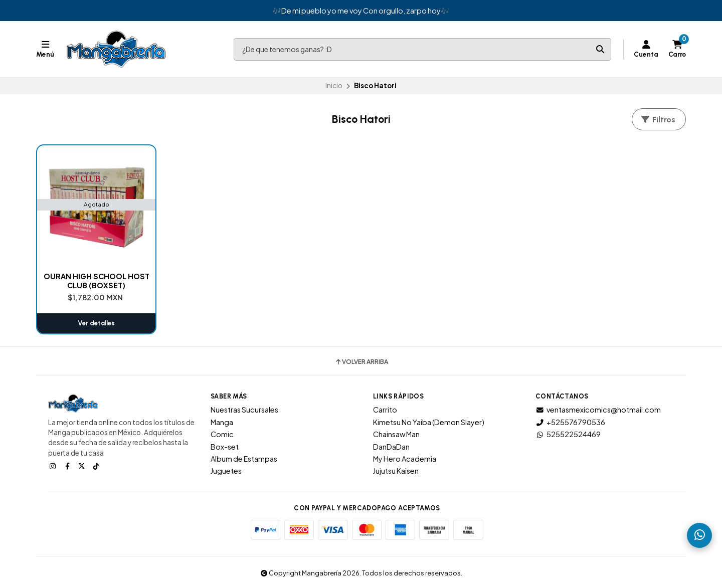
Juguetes (226, 471)
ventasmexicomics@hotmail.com (598, 410)
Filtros (658, 120)
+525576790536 (570, 422)
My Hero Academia (405, 459)
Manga (222, 422)
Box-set (225, 447)
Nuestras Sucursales (244, 410)
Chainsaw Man (396, 434)
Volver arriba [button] (361, 362)
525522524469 (568, 434)
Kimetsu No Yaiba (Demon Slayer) (429, 422)
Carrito (385, 410)
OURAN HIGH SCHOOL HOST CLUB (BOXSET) (97, 281)
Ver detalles (96, 323)
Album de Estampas (244, 459)
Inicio (334, 85)
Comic (222, 434)
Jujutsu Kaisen (396, 471)
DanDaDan (391, 447)
